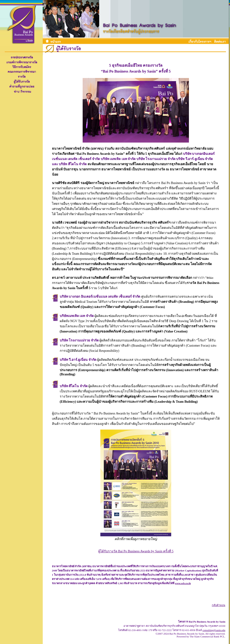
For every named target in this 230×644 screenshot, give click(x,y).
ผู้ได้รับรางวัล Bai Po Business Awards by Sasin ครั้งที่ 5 (136, 551)
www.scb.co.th (183, 583)
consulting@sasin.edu (214, 630)
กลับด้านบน (219, 605)
